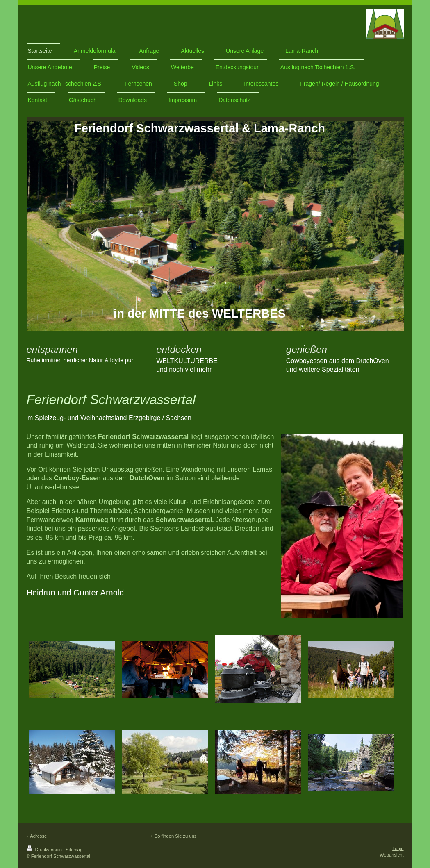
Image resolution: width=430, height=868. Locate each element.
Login (398, 848)
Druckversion (45, 850)
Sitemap (74, 850)
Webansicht (391, 855)
